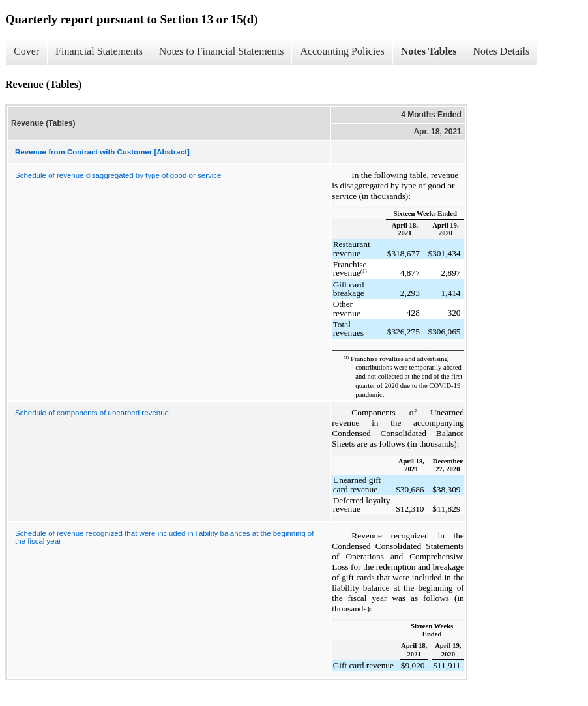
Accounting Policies (342, 51)
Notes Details (502, 51)
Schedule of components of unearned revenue (92, 413)
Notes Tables (429, 51)
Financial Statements (99, 51)
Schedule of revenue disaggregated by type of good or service (118, 175)
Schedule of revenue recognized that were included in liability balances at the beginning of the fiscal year (164, 537)
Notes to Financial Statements (222, 51)
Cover (26, 51)
